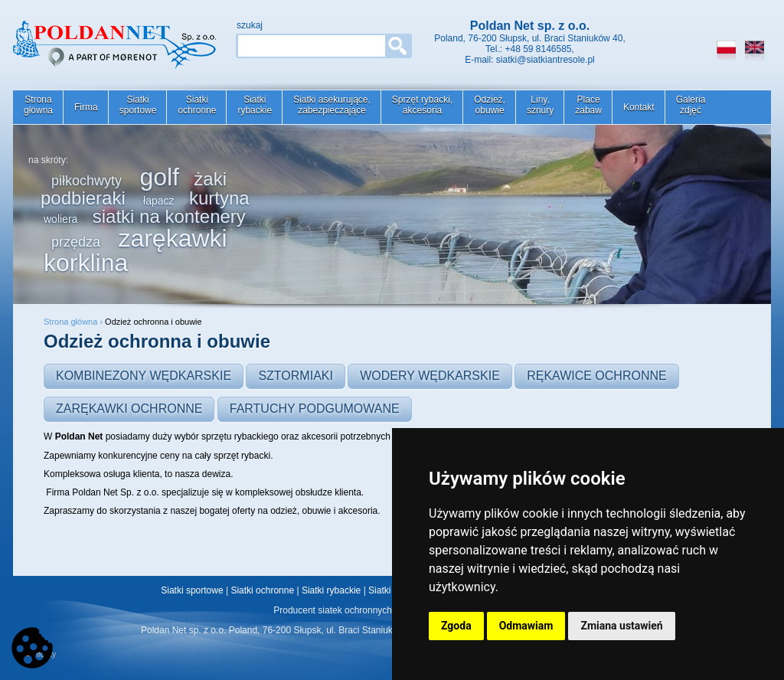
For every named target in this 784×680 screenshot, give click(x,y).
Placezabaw (588, 105)
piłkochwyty (87, 181)
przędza (76, 242)
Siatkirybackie (255, 105)
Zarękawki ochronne (129, 409)
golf (159, 177)
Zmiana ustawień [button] (621, 626)
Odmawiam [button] (526, 626)
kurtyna (219, 198)
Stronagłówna (38, 105)
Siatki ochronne (262, 590)
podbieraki (83, 198)
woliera (60, 219)
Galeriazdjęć (691, 105)
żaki (210, 179)
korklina (86, 263)
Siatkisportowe (138, 105)
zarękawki (172, 238)
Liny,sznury (540, 105)
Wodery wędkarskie (430, 376)
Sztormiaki (296, 376)
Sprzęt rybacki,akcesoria (422, 105)
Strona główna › (74, 322)
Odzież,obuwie (490, 105)
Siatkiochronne (197, 105)
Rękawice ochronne (597, 376)
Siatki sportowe (192, 590)
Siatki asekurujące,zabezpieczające (332, 105)
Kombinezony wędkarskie (144, 376)
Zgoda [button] (456, 626)
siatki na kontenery (169, 216)
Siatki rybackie (331, 590)
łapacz (158, 201)
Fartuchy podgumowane (315, 409)
